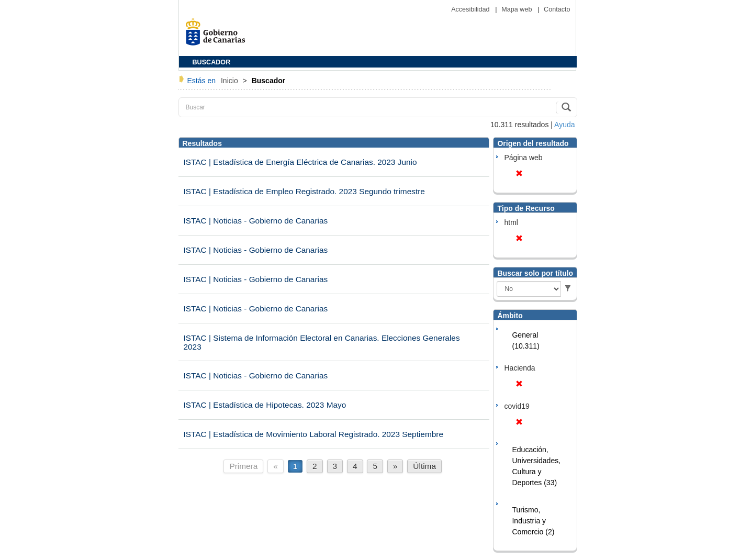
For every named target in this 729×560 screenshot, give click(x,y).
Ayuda (564, 125)
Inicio (231, 81)
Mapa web (518, 9)
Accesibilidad (471, 9)
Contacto (557, 9)
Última (424, 466)
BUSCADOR (212, 62)
